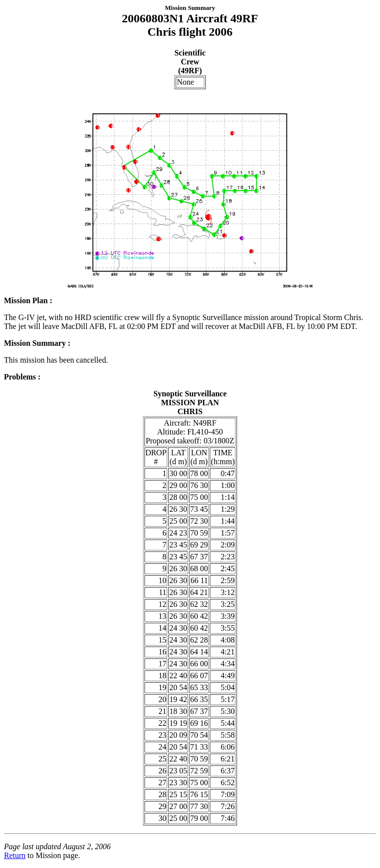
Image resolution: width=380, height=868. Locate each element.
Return (15, 855)
